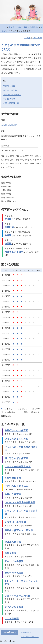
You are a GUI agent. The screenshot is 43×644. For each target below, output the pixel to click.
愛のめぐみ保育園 (14, 607)
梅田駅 (8, 244)
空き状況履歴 (9, 99)
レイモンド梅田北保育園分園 (20, 503)
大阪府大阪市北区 (9, 125)
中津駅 (8, 219)
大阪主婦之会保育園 (15, 522)
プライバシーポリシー (30, 637)
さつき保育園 (12, 619)
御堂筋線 (34, 27)
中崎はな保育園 (13, 494)
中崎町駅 (9, 227)
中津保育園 (10, 553)
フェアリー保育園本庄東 (18, 467)
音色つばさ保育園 (14, 561)
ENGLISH (37, 38)
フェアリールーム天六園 (18, 596)
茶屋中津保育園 (13, 478)
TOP (4, 27)
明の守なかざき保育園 (16, 458)
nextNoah (10, 632)
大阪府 (12, 27)
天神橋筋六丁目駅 (14, 252)
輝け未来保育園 (13, 542)
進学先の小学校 (10, 90)
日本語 (27, 38)
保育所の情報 (9, 86)
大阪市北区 (22, 27)
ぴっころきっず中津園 (16, 439)
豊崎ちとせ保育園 (14, 573)
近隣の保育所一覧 (11, 103)
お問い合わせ (26, 632)
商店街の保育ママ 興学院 (19, 530)
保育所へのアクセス (12, 95)
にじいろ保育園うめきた (18, 486)
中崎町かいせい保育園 (16, 431)
